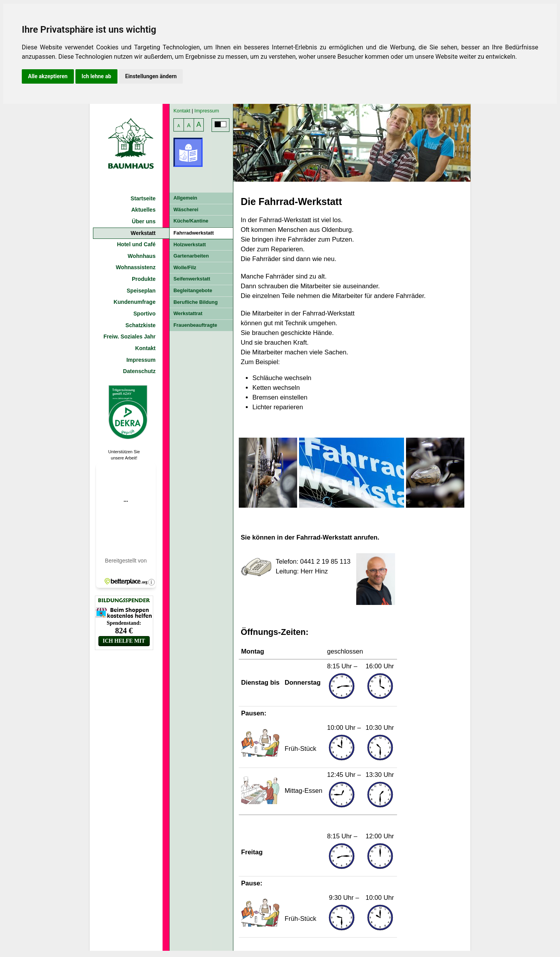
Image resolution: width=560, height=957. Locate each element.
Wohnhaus (142, 256)
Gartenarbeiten (191, 256)
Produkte (144, 279)
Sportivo (144, 314)
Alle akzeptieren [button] (48, 76)
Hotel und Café (136, 244)
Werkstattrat (188, 313)
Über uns (144, 221)
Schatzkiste (141, 325)
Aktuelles (143, 210)
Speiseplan (141, 291)
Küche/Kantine (191, 221)
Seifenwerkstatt (192, 279)
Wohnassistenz (136, 267)
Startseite (143, 198)
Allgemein (185, 198)
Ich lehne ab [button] (96, 76)
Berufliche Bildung (196, 302)
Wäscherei (186, 209)
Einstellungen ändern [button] (151, 76)
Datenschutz (139, 371)
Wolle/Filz (185, 267)
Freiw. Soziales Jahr (129, 337)
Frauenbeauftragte (195, 325)
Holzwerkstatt (190, 245)
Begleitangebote (193, 290)
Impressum (141, 360)
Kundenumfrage (135, 302)
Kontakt (145, 348)
